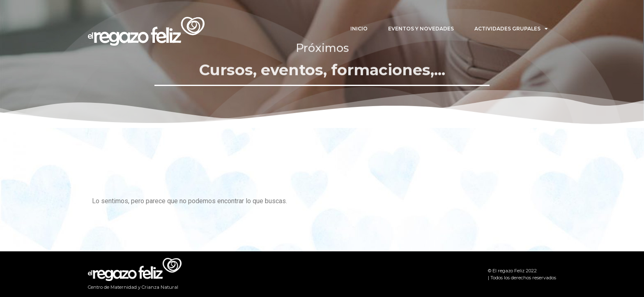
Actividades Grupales (511, 29)
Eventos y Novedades (421, 29)
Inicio (359, 29)
